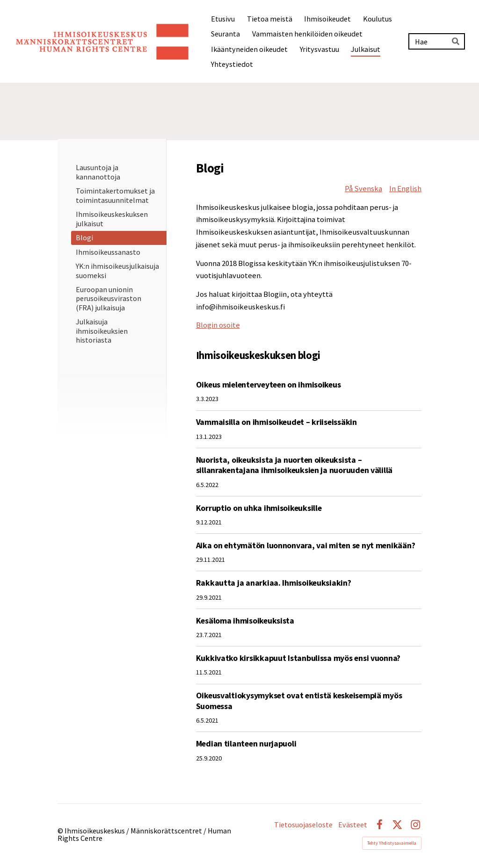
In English (405, 189)
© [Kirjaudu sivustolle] (61, 831)
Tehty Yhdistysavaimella (392, 843)
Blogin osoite (218, 325)
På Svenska (363, 189)
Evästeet (353, 825)
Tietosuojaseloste (303, 825)
